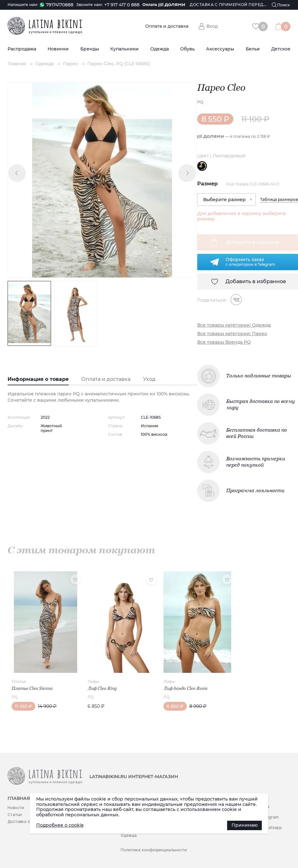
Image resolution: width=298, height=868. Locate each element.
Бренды (90, 49)
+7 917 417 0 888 (122, 5)
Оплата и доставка (167, 26)
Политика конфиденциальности (154, 850)
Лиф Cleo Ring (102, 688)
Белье (253, 49)
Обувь (187, 49)
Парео (71, 64)
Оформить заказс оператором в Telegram (250, 262)
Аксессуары (220, 49)
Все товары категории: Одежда (234, 325)
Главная (17, 64)
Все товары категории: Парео (232, 334)
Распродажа (22, 49)
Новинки (58, 49)
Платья (19, 682)
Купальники (124, 49)
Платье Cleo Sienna (32, 688)
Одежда (160, 49)
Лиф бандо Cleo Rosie (186, 688)
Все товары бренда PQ (224, 342)
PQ (200, 102)
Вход (212, 26)
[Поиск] (281, 5)
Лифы (93, 682)
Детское (281, 49)
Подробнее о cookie (60, 825)
